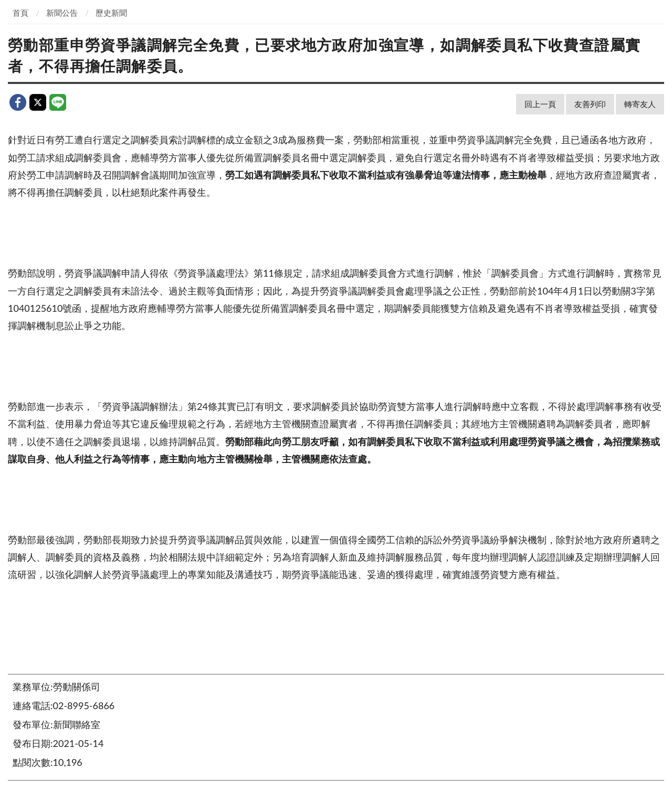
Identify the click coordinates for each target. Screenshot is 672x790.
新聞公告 (62, 13)
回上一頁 (540, 104)
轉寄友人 (640, 104)
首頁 (20, 13)
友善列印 (590, 104)
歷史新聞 (111, 13)
